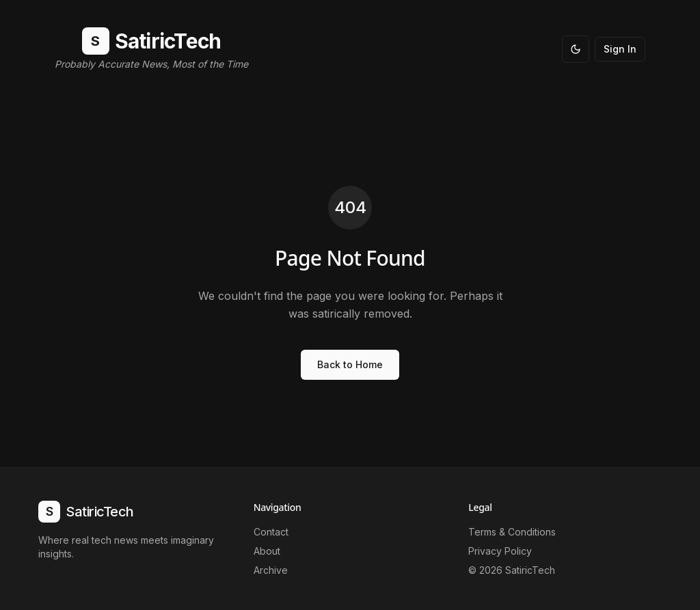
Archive (271, 570)
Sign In (620, 49)
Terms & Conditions (512, 532)
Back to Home (350, 364)
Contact (271, 532)
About (267, 551)
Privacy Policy (500, 551)
